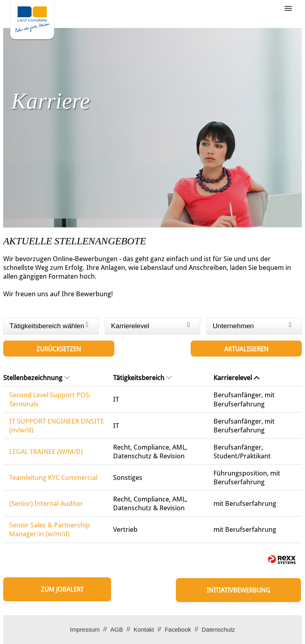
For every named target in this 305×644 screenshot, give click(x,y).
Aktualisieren (246, 349)
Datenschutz (218, 629)
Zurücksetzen (59, 349)
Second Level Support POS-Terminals (50, 399)
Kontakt (144, 629)
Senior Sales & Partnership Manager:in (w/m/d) (50, 529)
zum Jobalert (62, 590)
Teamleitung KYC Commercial (53, 478)
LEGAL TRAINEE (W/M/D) (46, 452)
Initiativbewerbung (238, 590)
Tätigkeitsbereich (143, 378)
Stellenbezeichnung (37, 378)
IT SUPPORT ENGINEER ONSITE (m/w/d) (57, 426)
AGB (117, 629)
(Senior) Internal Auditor (46, 503)
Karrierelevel (236, 378)
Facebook (178, 629)
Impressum (85, 629)
